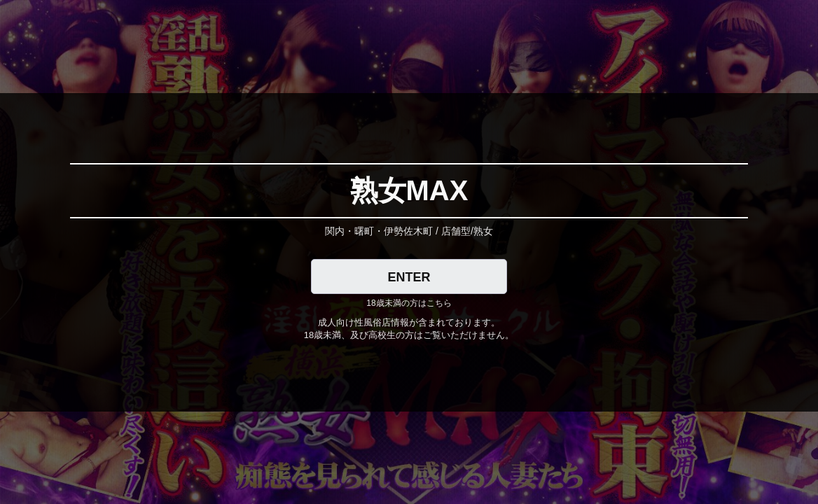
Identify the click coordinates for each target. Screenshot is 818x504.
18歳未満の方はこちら (409, 303)
